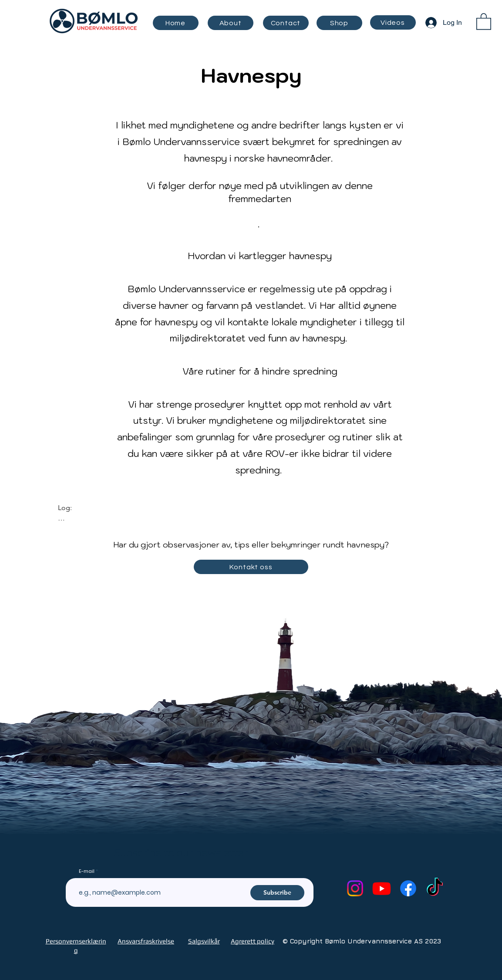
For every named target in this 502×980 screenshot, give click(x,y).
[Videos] (393, 22)
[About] (231, 23)
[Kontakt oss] (251, 567)
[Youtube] (382, 888)
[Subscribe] (277, 893)
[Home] (176, 23)
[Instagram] (355, 888)
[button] (484, 21)
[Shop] (339, 23)
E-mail (87, 871)
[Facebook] (408, 888)
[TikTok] (435, 888)
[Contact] (286, 23)
